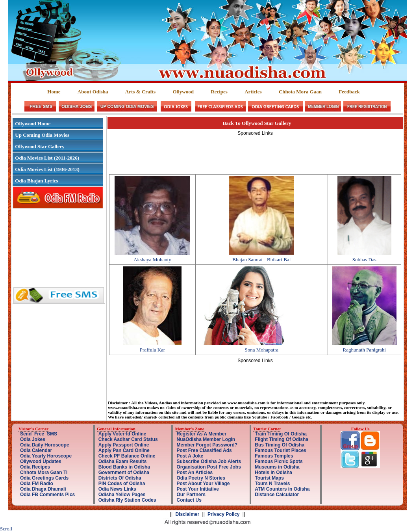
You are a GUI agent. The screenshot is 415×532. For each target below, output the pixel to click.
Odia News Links (117, 489)
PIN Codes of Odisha (122, 484)
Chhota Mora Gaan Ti (44, 472)
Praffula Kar (152, 350)
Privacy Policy (223, 514)
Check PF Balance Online (127, 456)
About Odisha (93, 92)
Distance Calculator (277, 495)
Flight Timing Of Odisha (282, 439)
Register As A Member (201, 434)
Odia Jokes (33, 439)
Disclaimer (188, 514)
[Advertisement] (255, 154)
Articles (253, 92)
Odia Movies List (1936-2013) (47, 169)
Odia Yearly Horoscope (46, 456)
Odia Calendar (36, 450)
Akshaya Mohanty (152, 259)
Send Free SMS (39, 434)
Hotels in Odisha (273, 472)
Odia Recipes (35, 467)
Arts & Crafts (140, 92)
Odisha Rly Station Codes (127, 500)
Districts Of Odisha (120, 478)
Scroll (6, 529)
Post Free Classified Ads (204, 450)
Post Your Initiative (198, 489)
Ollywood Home (33, 124)
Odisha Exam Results (123, 461)
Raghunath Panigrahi (364, 350)
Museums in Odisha (277, 467)
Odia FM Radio (37, 484)
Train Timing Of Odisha (281, 434)
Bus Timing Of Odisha (280, 445)
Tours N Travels (272, 484)
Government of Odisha (124, 472)
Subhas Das (364, 259)
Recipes (219, 92)
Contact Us (189, 500)
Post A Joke (190, 456)
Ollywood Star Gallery (40, 146)
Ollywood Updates (41, 461)
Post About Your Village (203, 484)
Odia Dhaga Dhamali (43, 489)
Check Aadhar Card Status (128, 439)
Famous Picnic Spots (279, 461)
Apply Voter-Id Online (122, 434)
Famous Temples (274, 456)
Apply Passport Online (124, 445)
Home (54, 92)
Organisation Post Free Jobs (208, 467)
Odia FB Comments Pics (47, 495)
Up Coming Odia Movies (42, 135)
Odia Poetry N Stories (201, 478)
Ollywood (183, 92)
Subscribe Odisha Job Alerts (209, 461)
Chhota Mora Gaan (300, 92)
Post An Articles (195, 472)
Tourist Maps (269, 478)
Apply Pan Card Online (124, 450)
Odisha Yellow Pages (122, 495)
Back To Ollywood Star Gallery (257, 123)
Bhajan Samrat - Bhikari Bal (261, 259)
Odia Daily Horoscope (45, 445)
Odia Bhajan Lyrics (36, 181)
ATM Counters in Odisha (282, 489)
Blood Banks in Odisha (124, 467)
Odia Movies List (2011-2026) (47, 158)
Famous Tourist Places (280, 450)
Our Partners (191, 495)
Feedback (349, 92)
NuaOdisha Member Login (206, 439)
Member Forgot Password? (207, 445)
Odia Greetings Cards (44, 478)
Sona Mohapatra (261, 350)
